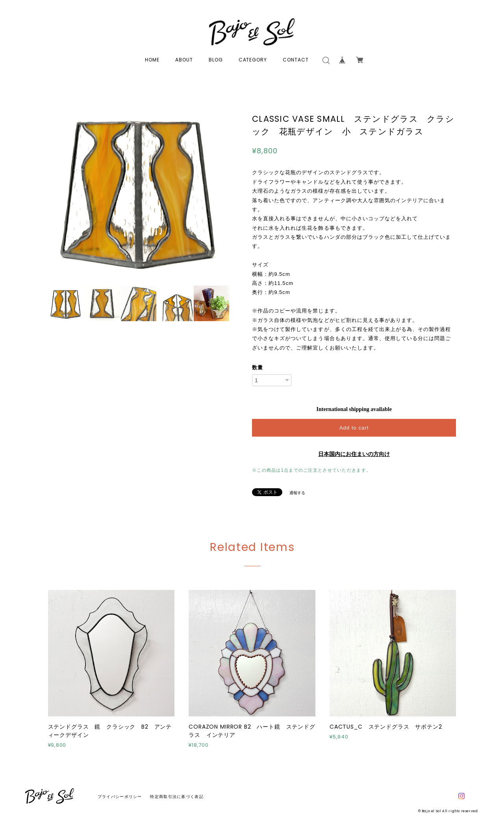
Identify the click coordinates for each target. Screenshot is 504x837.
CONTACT (296, 60)
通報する (297, 493)
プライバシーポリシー (120, 797)
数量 (258, 367)
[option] (139, 190)
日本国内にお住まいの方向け (354, 454)
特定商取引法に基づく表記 (177, 797)
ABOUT (184, 60)
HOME (152, 60)
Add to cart (354, 428)
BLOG (216, 60)
